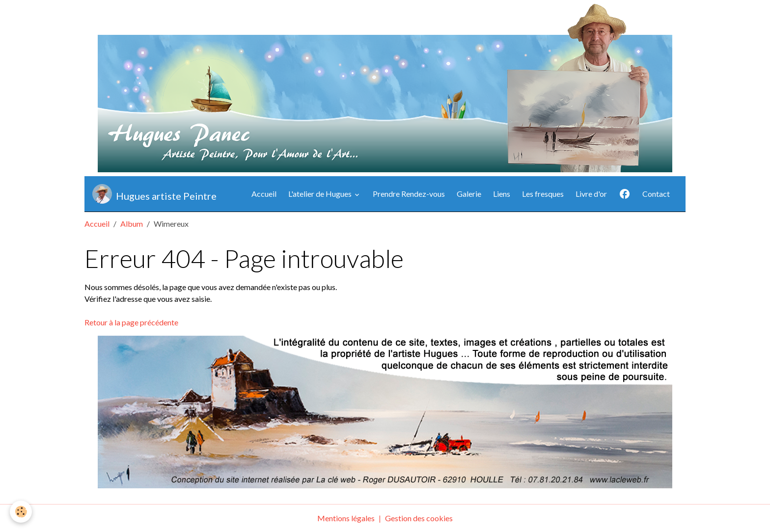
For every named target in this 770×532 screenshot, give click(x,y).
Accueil (264, 194)
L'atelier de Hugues (321, 194)
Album (132, 224)
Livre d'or (591, 194)
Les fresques (543, 194)
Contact (656, 194)
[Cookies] (21, 512)
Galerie (469, 194)
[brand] (154, 194)
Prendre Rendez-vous (409, 194)
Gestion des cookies (419, 518)
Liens (502, 194)
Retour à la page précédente (131, 322)
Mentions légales (346, 518)
